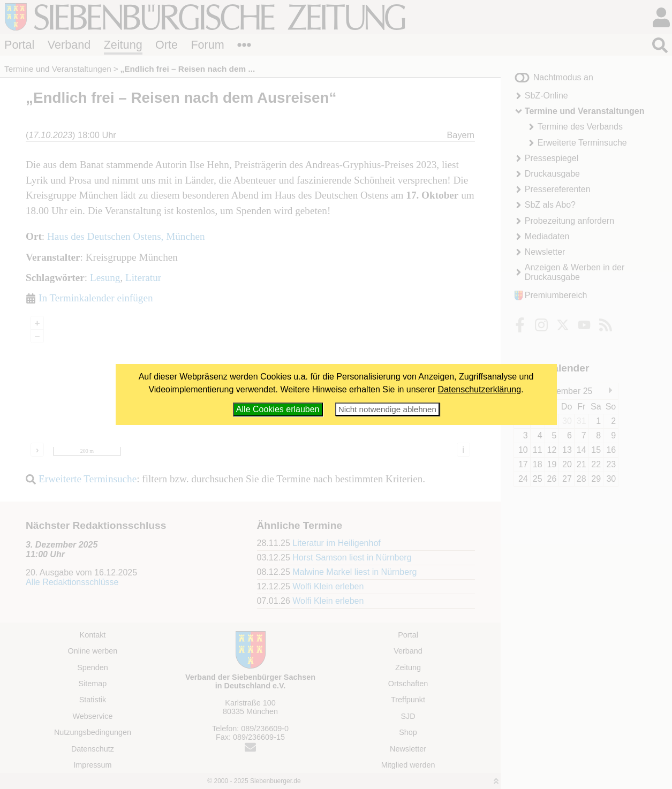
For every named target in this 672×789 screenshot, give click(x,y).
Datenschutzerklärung (480, 389)
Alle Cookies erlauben (278, 409)
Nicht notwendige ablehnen (387, 409)
